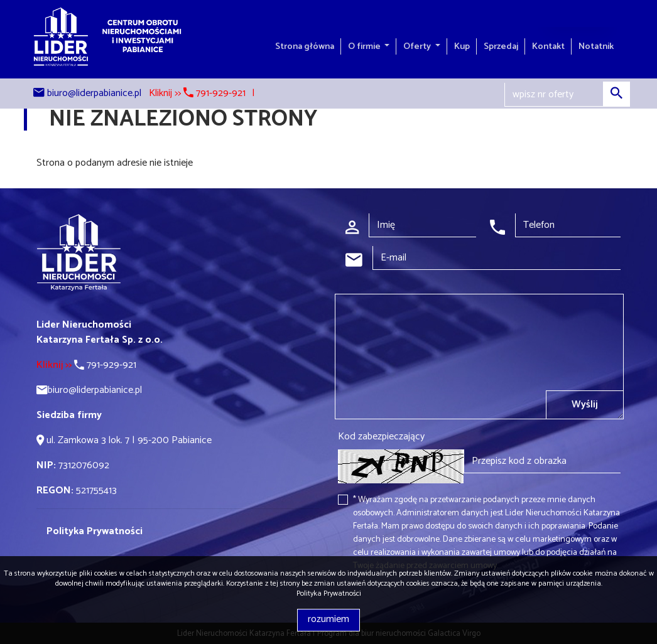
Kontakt (548, 46)
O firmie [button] (365, 46)
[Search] (567, 95)
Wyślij (585, 405)
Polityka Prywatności (329, 593)
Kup (462, 46)
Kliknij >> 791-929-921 (197, 93)
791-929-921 (86, 365)
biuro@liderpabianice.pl (94, 93)
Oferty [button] (418, 46)
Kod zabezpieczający (381, 437)
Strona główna (305, 46)
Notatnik (596, 46)
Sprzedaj (501, 46)
